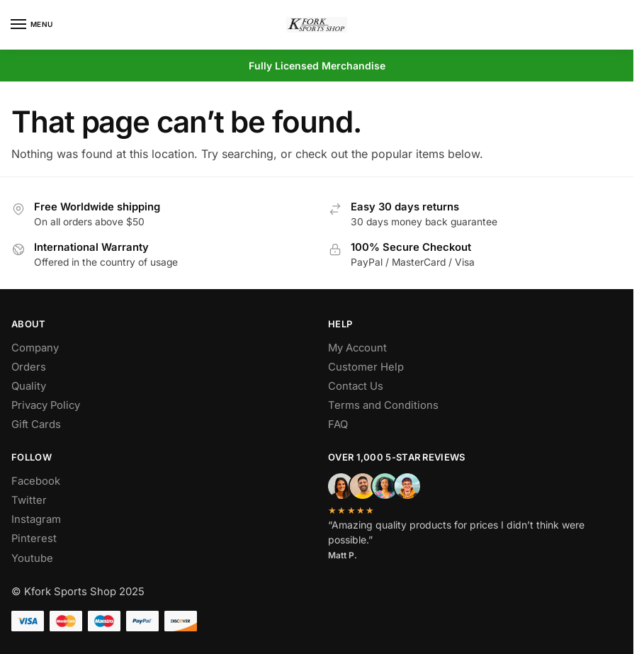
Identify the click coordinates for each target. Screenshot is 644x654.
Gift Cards (36, 424)
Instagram (36, 519)
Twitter (29, 500)
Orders (29, 367)
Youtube (32, 558)
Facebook (36, 481)
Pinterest (34, 539)
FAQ (338, 424)
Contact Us (356, 386)
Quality (29, 386)
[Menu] (32, 25)
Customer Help (366, 367)
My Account (357, 348)
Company (35, 348)
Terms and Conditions (383, 405)
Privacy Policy (46, 405)
